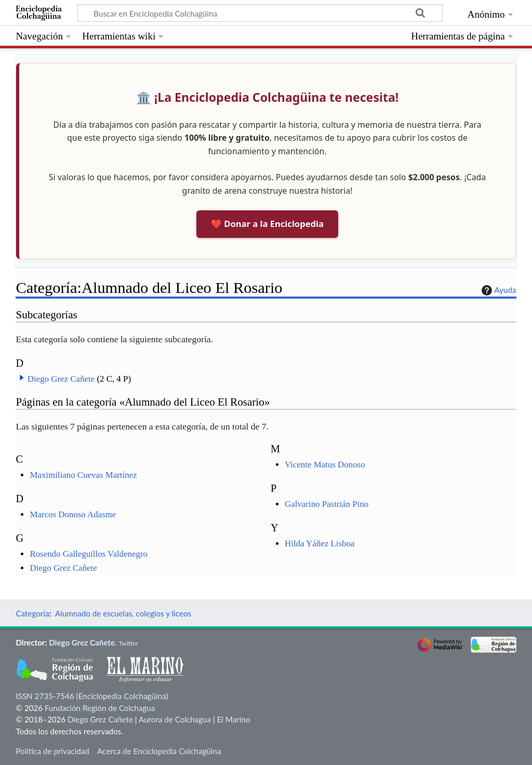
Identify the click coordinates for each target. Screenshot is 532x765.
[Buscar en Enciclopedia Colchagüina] (260, 13)
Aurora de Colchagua (175, 719)
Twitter (128, 643)
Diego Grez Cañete (61, 379)
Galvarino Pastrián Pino (327, 504)
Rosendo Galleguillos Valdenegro (89, 554)
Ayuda (498, 290)
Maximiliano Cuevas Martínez (83, 475)
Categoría (32, 613)
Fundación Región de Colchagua (100, 708)
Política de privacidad (52, 751)
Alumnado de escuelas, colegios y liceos (123, 613)
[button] (22, 378)
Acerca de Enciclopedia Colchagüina (159, 751)
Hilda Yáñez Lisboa (320, 543)
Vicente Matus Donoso (325, 465)
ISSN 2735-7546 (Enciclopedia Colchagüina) (92, 696)
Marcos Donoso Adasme (73, 514)
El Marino (234, 719)
